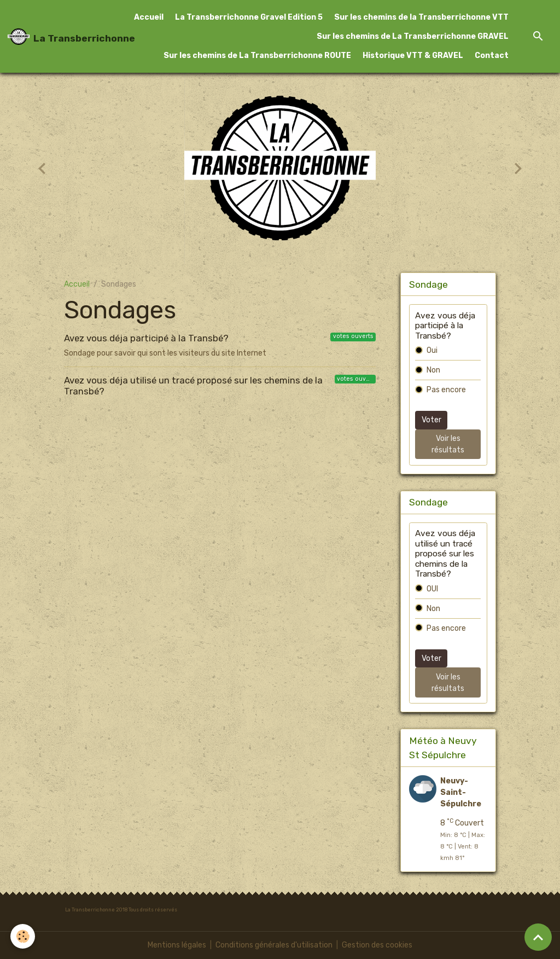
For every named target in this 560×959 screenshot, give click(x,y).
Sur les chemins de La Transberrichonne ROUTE (257, 56)
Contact (492, 56)
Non (433, 370)
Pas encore (446, 390)
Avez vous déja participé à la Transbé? (146, 338)
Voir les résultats (448, 444)
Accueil (149, 17)
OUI (432, 589)
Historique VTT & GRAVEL (413, 56)
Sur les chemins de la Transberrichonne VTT (421, 17)
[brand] (60, 37)
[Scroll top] (538, 937)
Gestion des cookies (377, 945)
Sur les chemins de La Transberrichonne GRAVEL (413, 36)
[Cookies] (23, 936)
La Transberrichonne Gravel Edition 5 (249, 17)
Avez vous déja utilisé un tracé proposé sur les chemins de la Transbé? (193, 386)
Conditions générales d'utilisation (274, 945)
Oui (432, 350)
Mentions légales (177, 945)
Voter (431, 420)
